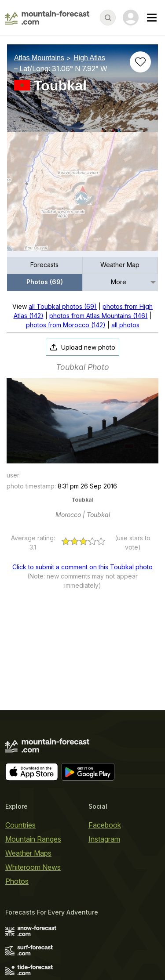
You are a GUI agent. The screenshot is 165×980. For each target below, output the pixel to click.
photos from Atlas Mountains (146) (99, 316)
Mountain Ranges (33, 839)
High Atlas (89, 58)
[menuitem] (45, 266)
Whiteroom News (33, 867)
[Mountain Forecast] (47, 18)
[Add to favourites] (140, 62)
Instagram (104, 839)
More (119, 282)
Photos (17, 881)
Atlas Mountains (39, 58)
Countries (20, 825)
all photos (125, 325)
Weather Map (120, 265)
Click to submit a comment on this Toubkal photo (82, 567)
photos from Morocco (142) (66, 325)
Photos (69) (45, 282)
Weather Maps (28, 853)
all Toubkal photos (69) (63, 306)
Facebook (105, 825)
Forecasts (44, 265)
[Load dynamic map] (82, 195)
